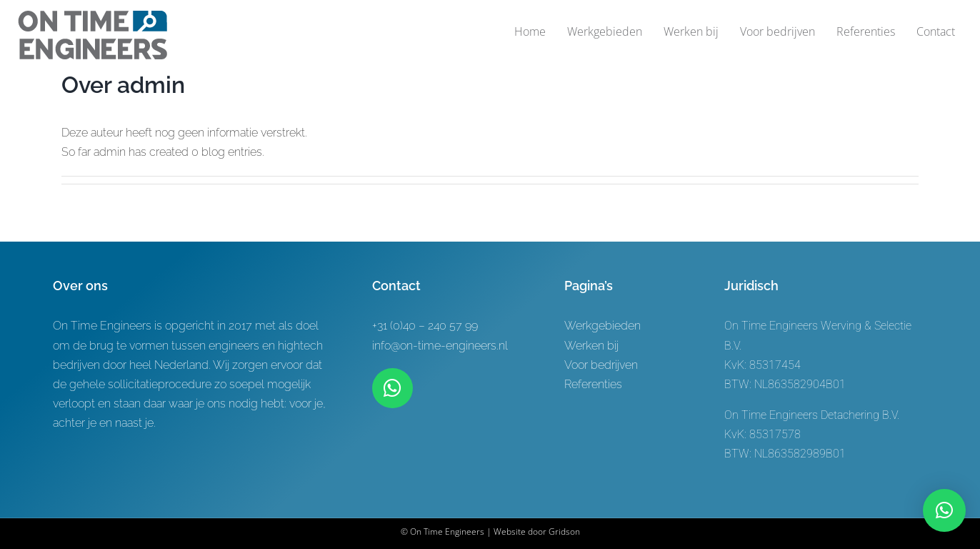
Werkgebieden (602, 326)
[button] (944, 510)
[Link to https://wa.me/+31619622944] (392, 388)
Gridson (564, 531)
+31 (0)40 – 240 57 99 (425, 326)
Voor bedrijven (601, 365)
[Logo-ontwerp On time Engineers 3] (92, 16)
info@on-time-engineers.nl (440, 346)
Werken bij (591, 346)
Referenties (593, 384)
